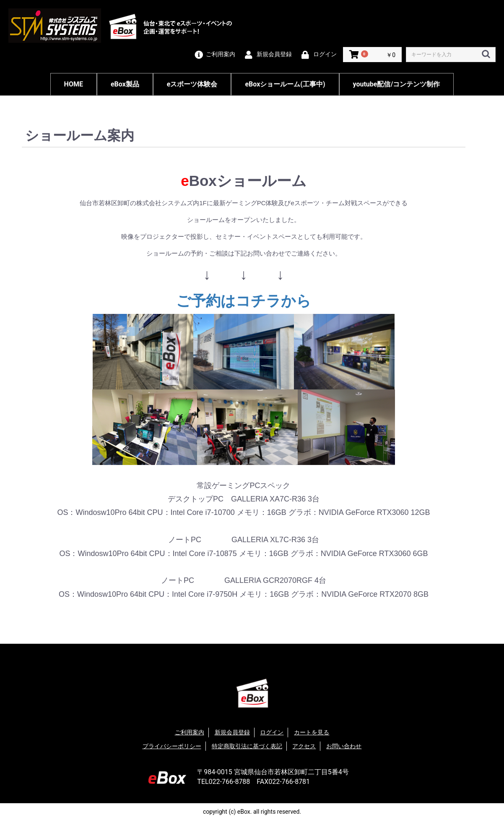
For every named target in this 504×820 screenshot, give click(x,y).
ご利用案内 (190, 732)
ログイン (272, 732)
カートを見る (312, 732)
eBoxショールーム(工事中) (285, 84)
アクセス (304, 746)
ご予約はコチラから (244, 301)
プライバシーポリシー (172, 746)
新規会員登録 (232, 732)
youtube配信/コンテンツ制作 (397, 84)
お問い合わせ (344, 746)
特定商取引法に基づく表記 (247, 746)
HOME (74, 84)
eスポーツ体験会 (192, 84)
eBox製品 (125, 84)
